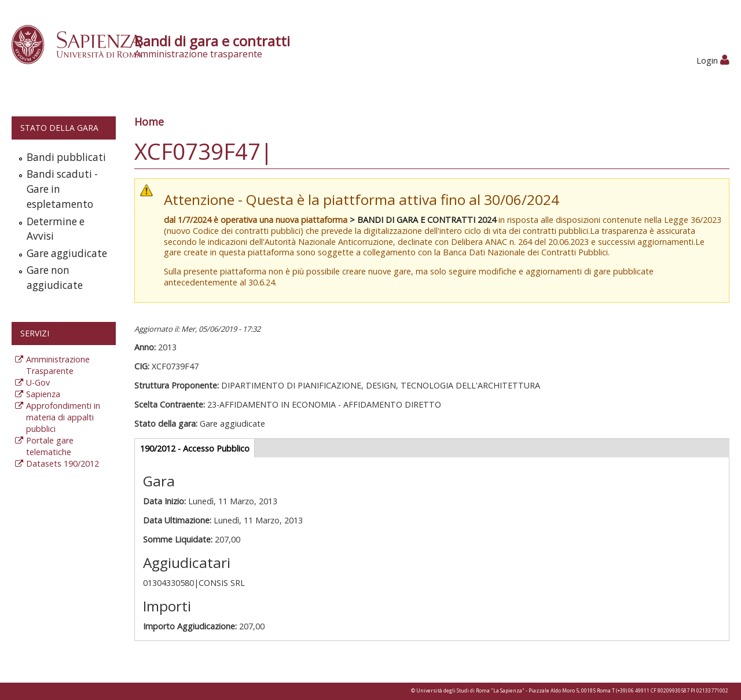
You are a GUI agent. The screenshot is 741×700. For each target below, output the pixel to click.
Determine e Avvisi (56, 229)
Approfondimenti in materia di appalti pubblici (63, 417)
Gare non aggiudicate (55, 278)
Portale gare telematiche (50, 446)
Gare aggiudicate (67, 253)
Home (149, 122)
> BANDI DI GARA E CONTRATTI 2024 (423, 220)
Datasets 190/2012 (63, 463)
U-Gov (38, 382)
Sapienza (43, 394)
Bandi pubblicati (66, 157)
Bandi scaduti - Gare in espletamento (62, 189)
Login (713, 61)
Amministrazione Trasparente (58, 365)
